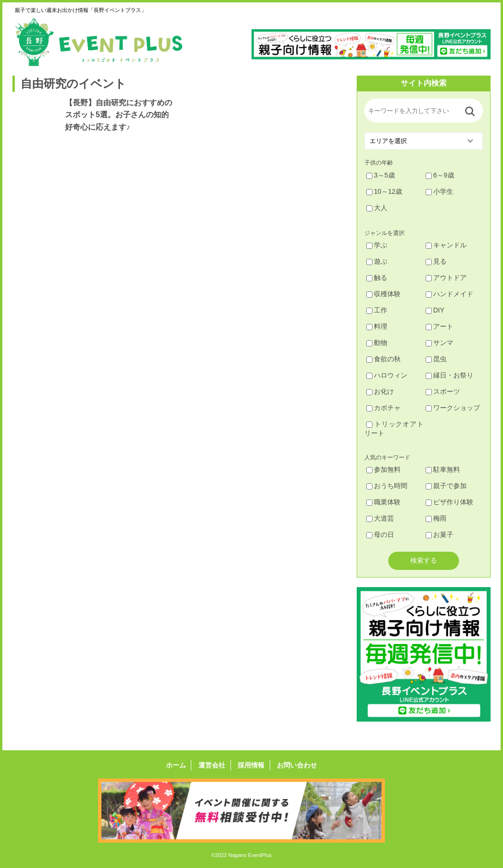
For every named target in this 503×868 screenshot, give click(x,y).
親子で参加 (446, 486)
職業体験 (383, 502)
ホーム (177, 765)
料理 (377, 326)
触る (377, 278)
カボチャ (383, 408)
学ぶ (377, 245)
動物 (377, 343)
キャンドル (446, 245)
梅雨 (436, 518)
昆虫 (436, 359)
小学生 (439, 191)
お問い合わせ (296, 765)
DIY (435, 310)
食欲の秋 (383, 359)
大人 (377, 208)
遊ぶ (377, 261)
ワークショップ (453, 408)
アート (439, 326)
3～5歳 (381, 175)
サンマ (439, 343)
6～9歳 (440, 175)
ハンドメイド (449, 294)
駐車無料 (443, 469)
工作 (377, 310)
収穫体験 (383, 294)
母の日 (380, 534)
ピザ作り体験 (449, 502)
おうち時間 (387, 486)
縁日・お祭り (449, 375)
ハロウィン (387, 375)
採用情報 (251, 765)
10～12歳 (384, 191)
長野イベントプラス (98, 42)
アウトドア (446, 278)
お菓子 (439, 534)
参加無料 (383, 469)
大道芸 (380, 518)
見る (436, 261)
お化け (380, 391)
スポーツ (443, 391)
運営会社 (212, 765)
